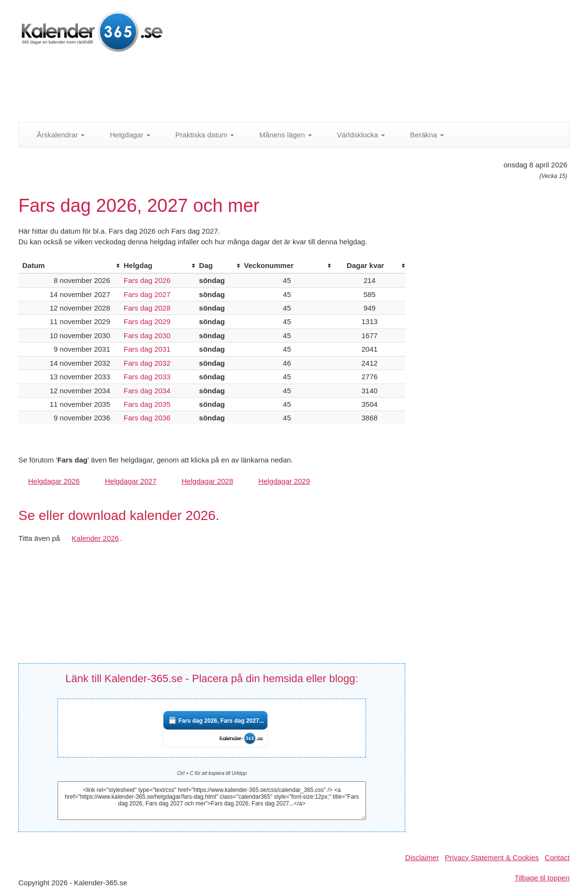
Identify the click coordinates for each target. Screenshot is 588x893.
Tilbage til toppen (542, 878)
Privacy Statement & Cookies (492, 857)
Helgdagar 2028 (208, 481)
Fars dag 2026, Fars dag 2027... (221, 721)
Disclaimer (422, 857)
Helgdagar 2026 (54, 481)
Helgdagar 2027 (131, 481)
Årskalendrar (55, 135)
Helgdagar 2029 (284, 481)
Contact (557, 857)
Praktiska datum (200, 135)
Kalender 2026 (95, 538)
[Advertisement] (253, 89)
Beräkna (422, 135)
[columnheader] (69, 266)
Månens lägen (280, 135)
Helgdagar (125, 135)
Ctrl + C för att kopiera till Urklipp (212, 773)
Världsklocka (356, 135)
